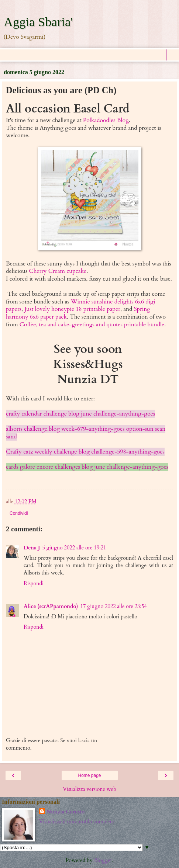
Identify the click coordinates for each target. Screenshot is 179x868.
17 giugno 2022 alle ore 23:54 (114, 606)
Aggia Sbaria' (38, 22)
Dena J (32, 548)
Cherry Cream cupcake (58, 271)
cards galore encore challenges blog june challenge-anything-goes (87, 467)
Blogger (103, 860)
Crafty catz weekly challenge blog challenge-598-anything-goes (85, 452)
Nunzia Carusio (66, 812)
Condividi (19, 513)
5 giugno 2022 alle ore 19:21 (74, 548)
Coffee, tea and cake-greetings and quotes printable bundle (92, 324)
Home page (89, 775)
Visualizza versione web (89, 789)
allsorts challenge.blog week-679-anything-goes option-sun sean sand (86, 433)
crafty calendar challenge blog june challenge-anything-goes (80, 414)
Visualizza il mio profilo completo (77, 822)
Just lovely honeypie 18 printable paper (72, 309)
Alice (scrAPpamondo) (51, 606)
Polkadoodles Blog (106, 120)
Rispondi (34, 584)
